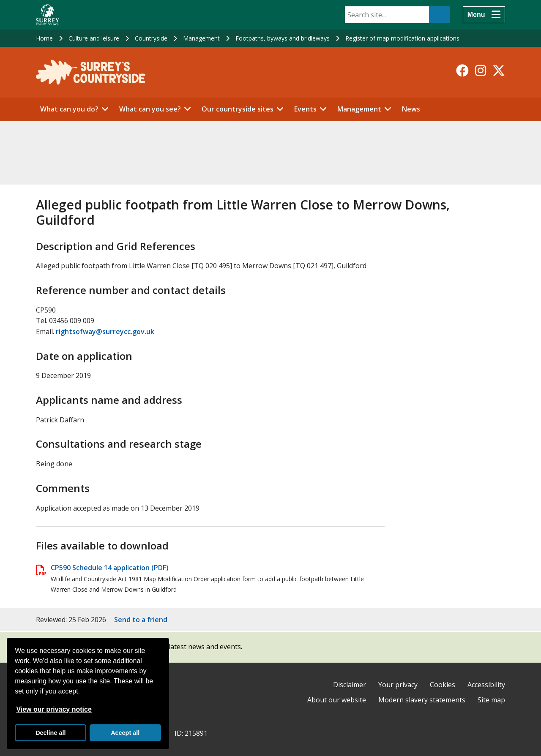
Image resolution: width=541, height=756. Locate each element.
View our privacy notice (54, 709)
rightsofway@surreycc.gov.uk (105, 332)
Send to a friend (141, 620)
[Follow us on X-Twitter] (499, 71)
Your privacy (398, 685)
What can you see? (150, 109)
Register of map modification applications (402, 38)
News (411, 109)
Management (201, 38)
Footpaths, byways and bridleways (283, 38)
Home (44, 38)
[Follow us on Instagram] (481, 71)
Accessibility (486, 685)
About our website (337, 700)
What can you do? (69, 109)
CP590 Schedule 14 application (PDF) (110, 568)
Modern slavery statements (422, 700)
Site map (491, 700)
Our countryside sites (238, 109)
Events (305, 109)
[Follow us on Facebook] (462, 71)
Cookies (443, 685)
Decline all (51, 733)
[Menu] (484, 15)
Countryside (151, 38)
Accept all (125, 733)
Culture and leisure (94, 38)
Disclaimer (350, 685)
